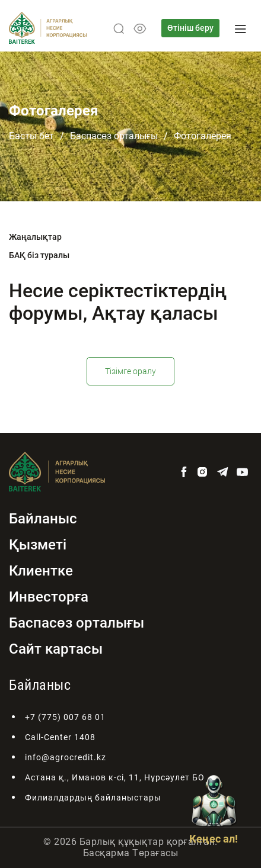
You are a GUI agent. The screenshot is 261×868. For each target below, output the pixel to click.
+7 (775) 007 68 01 (65, 717)
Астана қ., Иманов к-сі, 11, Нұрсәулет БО (115, 777)
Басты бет (31, 136)
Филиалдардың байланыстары (93, 798)
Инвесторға (49, 597)
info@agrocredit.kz (66, 757)
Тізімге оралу (130, 371)
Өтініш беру (190, 28)
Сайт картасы (56, 649)
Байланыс (43, 519)
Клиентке (41, 571)
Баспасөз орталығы (114, 136)
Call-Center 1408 (60, 737)
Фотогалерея (203, 136)
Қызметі (38, 545)
